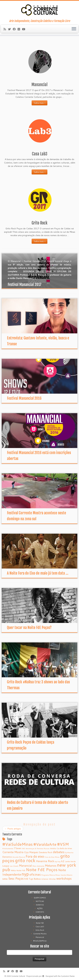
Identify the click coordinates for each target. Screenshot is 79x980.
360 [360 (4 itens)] (23, 848)
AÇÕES (40, 908)
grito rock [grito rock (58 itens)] (25, 860)
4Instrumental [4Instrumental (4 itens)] (8, 848)
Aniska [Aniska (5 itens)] (53, 848)
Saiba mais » (39, 103)
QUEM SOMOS (40, 898)
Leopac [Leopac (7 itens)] (6, 866)
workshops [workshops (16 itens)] (64, 878)
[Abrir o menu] (74, 29)
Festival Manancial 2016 (24, 398)
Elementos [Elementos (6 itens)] (7, 857)
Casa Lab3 (40, 927)
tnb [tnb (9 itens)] (26, 879)
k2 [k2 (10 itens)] (63, 861)
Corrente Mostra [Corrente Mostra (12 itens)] (13, 852)
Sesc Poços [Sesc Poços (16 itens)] (16, 878)
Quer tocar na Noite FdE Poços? (29, 628)
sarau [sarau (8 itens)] (5, 879)
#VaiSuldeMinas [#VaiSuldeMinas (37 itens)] (18, 844)
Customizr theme (68, 976)
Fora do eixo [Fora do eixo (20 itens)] (35, 856)
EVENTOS (40, 905)
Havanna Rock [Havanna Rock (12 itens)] (45, 861)
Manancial (40, 937)
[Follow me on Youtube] (25, 29)
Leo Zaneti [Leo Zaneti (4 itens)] (14, 866)
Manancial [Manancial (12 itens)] (25, 866)
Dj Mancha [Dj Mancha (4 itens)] (69, 852)
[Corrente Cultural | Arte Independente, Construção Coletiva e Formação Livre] (39, 10)
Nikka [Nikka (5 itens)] (13, 870)
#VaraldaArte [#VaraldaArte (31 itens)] (45, 844)
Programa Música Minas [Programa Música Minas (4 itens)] (51, 875)
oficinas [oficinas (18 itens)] (35, 874)
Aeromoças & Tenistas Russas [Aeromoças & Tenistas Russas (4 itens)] (38, 848)
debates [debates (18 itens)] (59, 852)
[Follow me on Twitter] (10, 29)
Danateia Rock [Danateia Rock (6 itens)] (46, 852)
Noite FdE (40, 923)
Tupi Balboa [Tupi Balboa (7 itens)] (35, 879)
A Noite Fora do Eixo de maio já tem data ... (38, 573)
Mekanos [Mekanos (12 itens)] (51, 866)
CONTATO (40, 912)
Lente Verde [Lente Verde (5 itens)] (70, 861)
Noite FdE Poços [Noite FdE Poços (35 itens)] (42, 870)
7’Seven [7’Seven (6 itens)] (18, 848)
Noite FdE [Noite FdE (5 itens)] (21, 870)
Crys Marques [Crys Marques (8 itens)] (31, 852)
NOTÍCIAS (40, 901)
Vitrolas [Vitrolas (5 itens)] (52, 879)
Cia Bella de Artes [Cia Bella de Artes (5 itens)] (64, 848)
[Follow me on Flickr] (20, 29)
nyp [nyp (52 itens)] (25, 874)
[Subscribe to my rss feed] (6, 29)
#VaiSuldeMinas (40, 941)
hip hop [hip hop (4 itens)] (58, 861)
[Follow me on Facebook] (15, 29)
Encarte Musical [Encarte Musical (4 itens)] (19, 857)
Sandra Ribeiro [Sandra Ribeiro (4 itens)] (67, 875)
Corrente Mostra (40, 934)
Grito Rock (40, 930)
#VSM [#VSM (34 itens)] (63, 844)
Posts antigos (13, 829)
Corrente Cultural (18, 976)
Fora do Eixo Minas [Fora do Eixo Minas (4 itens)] (52, 857)
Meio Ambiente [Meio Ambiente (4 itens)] (38, 866)
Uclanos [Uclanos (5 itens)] (45, 879)
